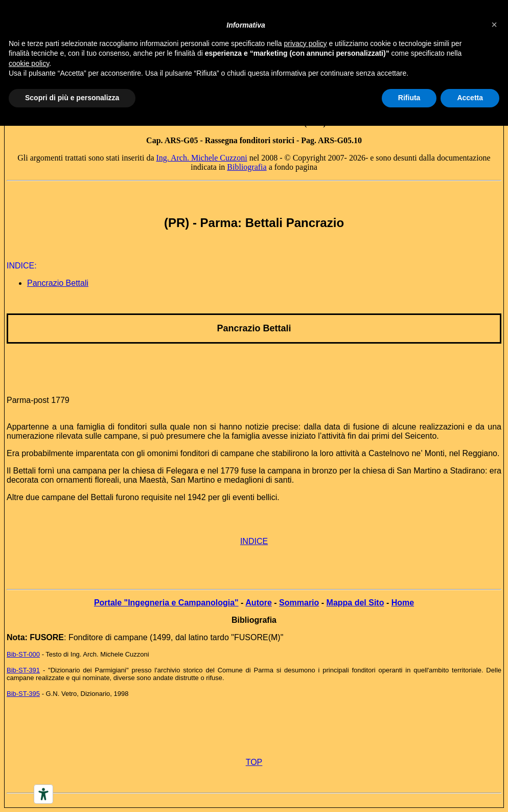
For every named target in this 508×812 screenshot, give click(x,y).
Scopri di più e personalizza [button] (72, 98)
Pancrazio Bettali (58, 283)
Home (403, 603)
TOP (254, 762)
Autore (259, 603)
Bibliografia (247, 167)
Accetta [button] (470, 98)
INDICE (254, 541)
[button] (494, 25)
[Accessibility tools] (43, 794)
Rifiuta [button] (409, 98)
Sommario (299, 603)
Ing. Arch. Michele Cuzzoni (201, 158)
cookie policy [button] (29, 63)
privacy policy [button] (306, 43)
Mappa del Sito (355, 603)
